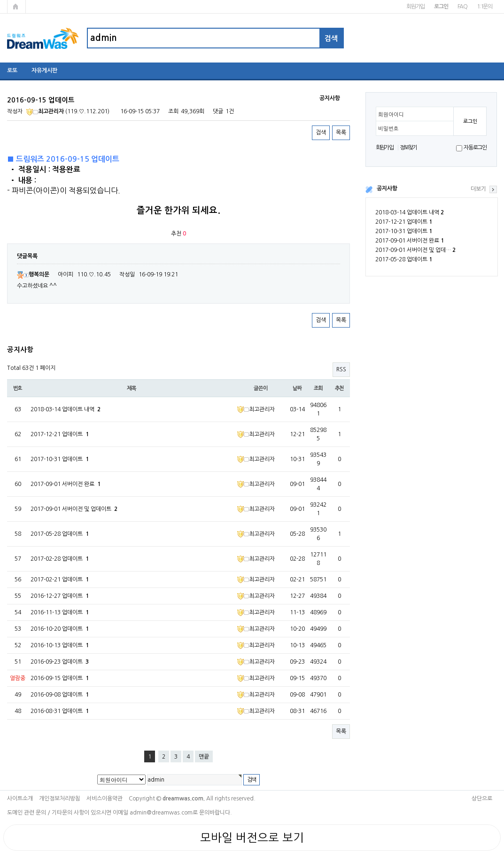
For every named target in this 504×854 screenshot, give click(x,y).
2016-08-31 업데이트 (60, 711)
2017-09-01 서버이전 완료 (410, 241)
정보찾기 (408, 148)
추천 (340, 388)
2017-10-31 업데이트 (404, 231)
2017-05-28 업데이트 (404, 259)
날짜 (297, 388)
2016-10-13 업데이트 (60, 645)
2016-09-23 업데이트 (60, 662)
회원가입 (415, 7)
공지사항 (387, 188)
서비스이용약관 (105, 799)
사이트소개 (20, 799)
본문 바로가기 (0, 0)
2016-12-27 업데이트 (60, 596)
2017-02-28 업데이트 (60, 559)
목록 (341, 133)
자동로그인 (475, 148)
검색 (321, 133)
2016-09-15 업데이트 (60, 678)
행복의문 (33, 274)
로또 (12, 71)
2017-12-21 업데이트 (404, 222)
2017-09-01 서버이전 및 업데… (415, 250)
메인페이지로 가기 (16, 7)
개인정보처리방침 (60, 799)
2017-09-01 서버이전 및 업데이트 (74, 509)
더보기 (478, 189)
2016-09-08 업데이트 (60, 695)
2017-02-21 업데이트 (60, 580)
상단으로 (482, 799)
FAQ (462, 7)
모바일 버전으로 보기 (252, 838)
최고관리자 (45, 111)
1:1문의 (485, 7)
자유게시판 (44, 71)
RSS (341, 369)
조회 (318, 388)
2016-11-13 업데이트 (60, 612)
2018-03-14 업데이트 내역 (410, 212)
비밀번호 (388, 129)
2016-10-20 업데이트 (60, 629)
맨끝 (204, 757)
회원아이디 (391, 115)
